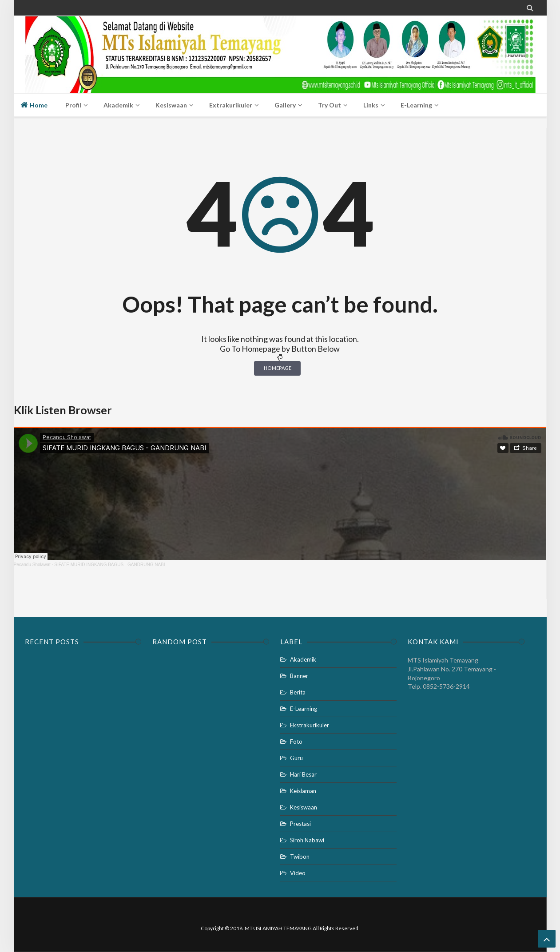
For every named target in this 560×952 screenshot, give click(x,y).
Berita (298, 692)
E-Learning (304, 709)
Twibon (300, 857)
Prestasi (300, 824)
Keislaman (303, 791)
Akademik (303, 659)
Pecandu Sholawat (32, 565)
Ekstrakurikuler (310, 725)
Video (298, 873)
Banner (299, 676)
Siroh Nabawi (307, 840)
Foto (296, 742)
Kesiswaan (304, 807)
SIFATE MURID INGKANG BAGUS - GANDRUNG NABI (109, 565)
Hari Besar (303, 774)
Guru (296, 758)
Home (34, 105)
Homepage (278, 368)
